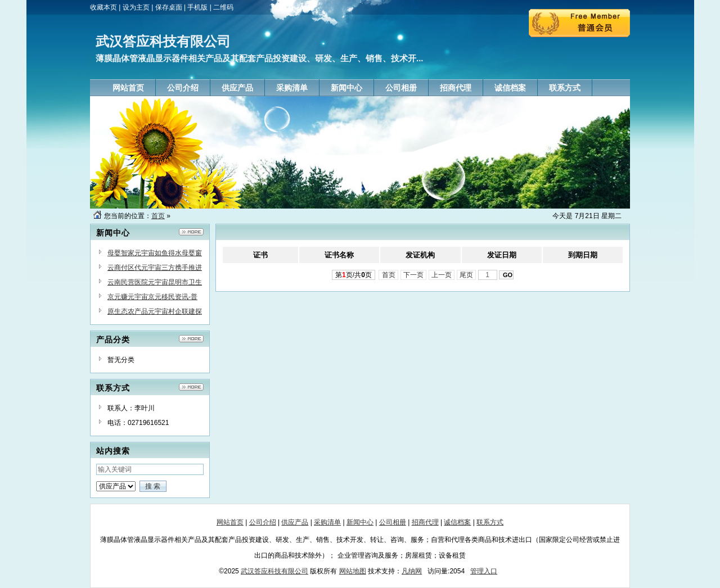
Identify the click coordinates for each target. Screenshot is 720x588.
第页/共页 (354, 275)
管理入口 (484, 571)
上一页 (442, 275)
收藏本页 (103, 7)
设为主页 (136, 7)
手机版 (197, 7)
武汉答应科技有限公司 (274, 571)
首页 (158, 216)
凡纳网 (412, 571)
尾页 (467, 275)
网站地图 (353, 571)
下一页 (414, 275)
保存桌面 (169, 7)
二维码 (223, 7)
